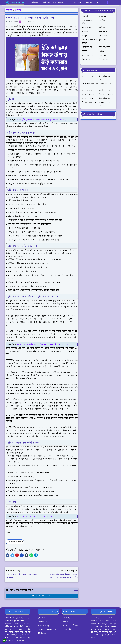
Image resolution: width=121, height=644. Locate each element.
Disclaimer (42, 633)
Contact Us (43, 622)
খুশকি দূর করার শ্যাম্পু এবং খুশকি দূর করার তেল (35, 516)
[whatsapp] (101, 3)
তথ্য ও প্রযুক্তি (67, 618)
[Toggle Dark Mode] (110, 3)
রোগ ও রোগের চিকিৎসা (15, 542)
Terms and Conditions (47, 629)
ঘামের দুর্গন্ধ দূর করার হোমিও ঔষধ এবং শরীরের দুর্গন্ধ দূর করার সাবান (43, 344)
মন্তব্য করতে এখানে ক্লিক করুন (42, 596)
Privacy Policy (44, 626)
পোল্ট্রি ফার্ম (66, 622)
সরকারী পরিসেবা (68, 629)
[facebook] (97, 3)
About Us (42, 618)
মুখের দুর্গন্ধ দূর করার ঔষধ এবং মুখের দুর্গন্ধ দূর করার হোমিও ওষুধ (42, 120)
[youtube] (105, 3)
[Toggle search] (114, 3)
